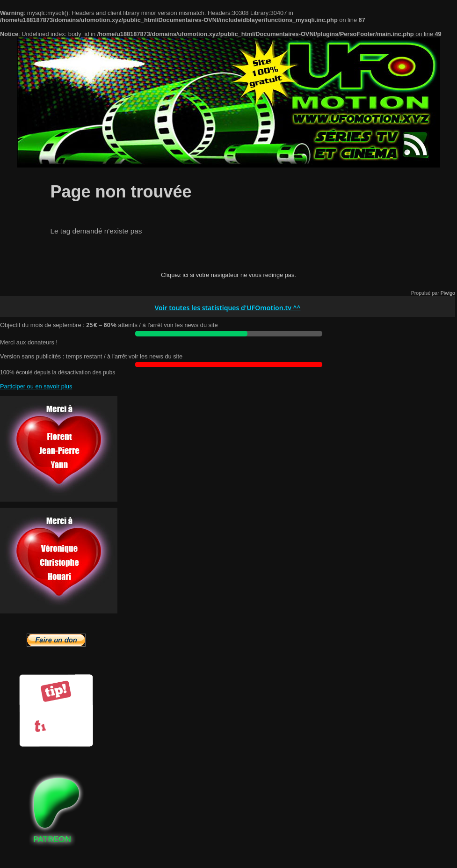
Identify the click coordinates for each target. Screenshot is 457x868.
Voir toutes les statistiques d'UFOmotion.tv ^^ (227, 308)
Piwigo (448, 293)
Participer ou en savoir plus (36, 386)
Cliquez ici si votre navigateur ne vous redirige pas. (228, 275)
